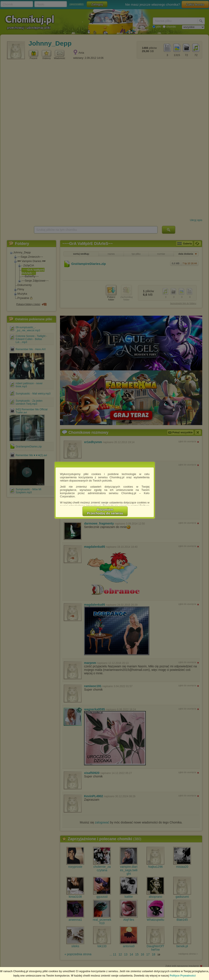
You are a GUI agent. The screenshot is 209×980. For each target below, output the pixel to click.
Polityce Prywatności (183, 976)
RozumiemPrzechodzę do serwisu (105, 511)
